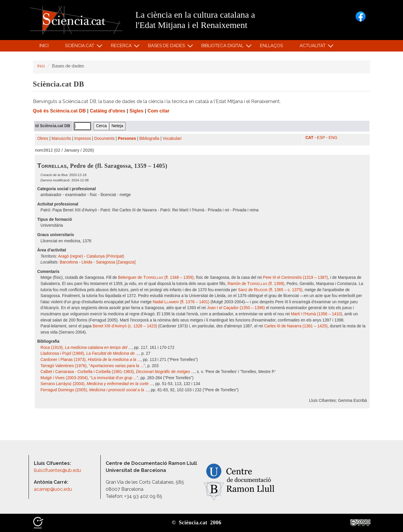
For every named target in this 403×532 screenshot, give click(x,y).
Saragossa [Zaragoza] (116, 262)
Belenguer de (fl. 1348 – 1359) (156, 277)
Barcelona (69, 262)
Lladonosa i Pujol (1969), (90, 353)
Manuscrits (61, 139)
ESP (321, 138)
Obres (43, 139)
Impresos (82, 139)
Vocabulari (172, 139)
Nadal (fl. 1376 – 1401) (181, 302)
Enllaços (271, 46)
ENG (333, 138)
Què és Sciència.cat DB (59, 111)
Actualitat (313, 47)
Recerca (122, 47)
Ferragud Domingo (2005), (95, 390)
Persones (127, 139)
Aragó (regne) (71, 256)
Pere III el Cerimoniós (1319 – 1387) (295, 277)
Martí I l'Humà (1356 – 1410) (316, 314)
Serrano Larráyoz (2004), (97, 384)
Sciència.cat (81, 47)
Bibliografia (149, 139)
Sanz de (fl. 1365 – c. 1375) (270, 290)
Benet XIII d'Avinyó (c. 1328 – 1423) (125, 326)
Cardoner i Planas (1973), (91, 360)
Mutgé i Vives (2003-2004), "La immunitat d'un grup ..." (89, 378)
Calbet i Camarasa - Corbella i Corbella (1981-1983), (118, 372)
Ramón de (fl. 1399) (256, 284)
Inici (44, 46)
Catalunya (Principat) (105, 256)
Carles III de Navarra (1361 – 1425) (296, 326)
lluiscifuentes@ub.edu (58, 470)
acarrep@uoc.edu (53, 489)
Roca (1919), (86, 348)
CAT (309, 138)
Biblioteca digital (223, 47)
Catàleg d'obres (108, 111)
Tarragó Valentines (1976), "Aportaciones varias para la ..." (93, 366)
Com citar (159, 111)
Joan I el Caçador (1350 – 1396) (236, 308)
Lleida (87, 262)
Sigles (137, 111)
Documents (104, 139)
